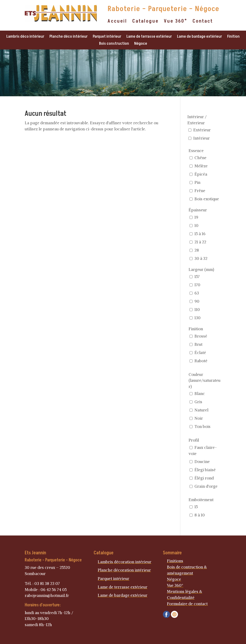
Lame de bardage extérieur (200, 37)
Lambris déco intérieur (25, 37)
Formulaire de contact (187, 604)
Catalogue (145, 22)
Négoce (141, 44)
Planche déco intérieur (69, 37)
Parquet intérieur (107, 37)
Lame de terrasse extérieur (149, 37)
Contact (203, 22)
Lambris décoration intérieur (125, 562)
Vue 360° (176, 22)
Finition (233, 37)
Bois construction (114, 44)
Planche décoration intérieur (124, 570)
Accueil (117, 22)
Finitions (175, 561)
